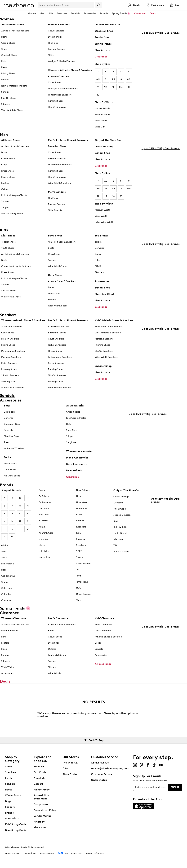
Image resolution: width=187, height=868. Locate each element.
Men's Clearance (58, 618)
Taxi (78, 570)
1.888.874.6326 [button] (100, 764)
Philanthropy (42, 791)
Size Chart (40, 829)
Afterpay (39, 823)
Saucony (81, 539)
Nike (97, 260)
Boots (4, 37)
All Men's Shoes (11, 140)
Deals (153, 13)
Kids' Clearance (104, 618)
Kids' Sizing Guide (16, 826)
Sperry (80, 557)
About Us (39, 780)
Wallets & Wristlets (14, 448)
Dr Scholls (44, 496)
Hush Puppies (120, 509)
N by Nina (44, 551)
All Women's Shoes (13, 24)
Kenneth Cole (46, 533)
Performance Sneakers (60, 95)
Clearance (101, 57)
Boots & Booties (10, 631)
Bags (7, 406)
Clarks (5, 582)
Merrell (42, 545)
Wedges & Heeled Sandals (62, 61)
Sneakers (11, 774)
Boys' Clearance (103, 625)
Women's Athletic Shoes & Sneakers (70, 70)
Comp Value (41, 806)
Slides (51, 55)
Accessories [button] (90, 13)
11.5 (129, 189)
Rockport (81, 527)
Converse (100, 248)
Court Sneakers (56, 339)
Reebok (80, 521)
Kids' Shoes (8, 236)
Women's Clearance (14, 618)
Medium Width (103, 115)
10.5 (121, 87)
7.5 (113, 79)
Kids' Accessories (77, 464)
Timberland (82, 582)
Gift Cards (40, 774)
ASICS (4, 558)
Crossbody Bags (12, 424)
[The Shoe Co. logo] (19, 5)
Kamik (42, 527)
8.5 (129, 79)
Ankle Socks (10, 464)
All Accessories (75, 406)
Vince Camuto (121, 552)
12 (98, 95)
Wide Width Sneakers (59, 183)
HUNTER (43, 521)
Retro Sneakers (9, 363)
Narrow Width (102, 108)
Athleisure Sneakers (58, 76)
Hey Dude (44, 515)
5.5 (121, 72)
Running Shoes (56, 101)
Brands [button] (104, 13)
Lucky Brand (120, 533)
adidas (98, 242)
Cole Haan (7, 588)
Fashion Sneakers (57, 159)
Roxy (79, 533)
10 (113, 87)
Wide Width (101, 121)
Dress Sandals (55, 37)
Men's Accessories (77, 458)
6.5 (98, 79)
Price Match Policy (45, 812)
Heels (4, 67)
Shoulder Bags (11, 436)
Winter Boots (13, 797)
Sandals (75, 13)
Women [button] (32, 13)
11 (129, 87)
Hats (69, 424)
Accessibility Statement (41, 799)
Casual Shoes (8, 43)
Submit (175, 789)
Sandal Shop (103, 37)
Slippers (5, 104)
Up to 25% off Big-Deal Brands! (161, 84)
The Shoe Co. (70, 764)
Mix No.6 (118, 539)
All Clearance (103, 664)
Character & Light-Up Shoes (16, 266)
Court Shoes (54, 82)
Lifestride (44, 539)
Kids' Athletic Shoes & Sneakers (114, 320)
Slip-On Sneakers (57, 107)
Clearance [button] (140, 13)
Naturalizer (45, 557)
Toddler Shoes (8, 242)
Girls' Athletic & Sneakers (108, 333)
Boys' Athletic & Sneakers (108, 327)
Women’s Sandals (59, 24)
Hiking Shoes (8, 73)
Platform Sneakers (11, 357)
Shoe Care (72, 430)
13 (106, 196)
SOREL (80, 551)
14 (114, 196)
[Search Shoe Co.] (66, 5)
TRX (115, 545)
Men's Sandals (57, 192)
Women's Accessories (79, 451)
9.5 (106, 87)
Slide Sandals (55, 210)
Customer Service (102, 776)
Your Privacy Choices (70, 855)
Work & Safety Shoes (12, 110)
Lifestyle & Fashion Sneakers (63, 89)
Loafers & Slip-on (57, 655)
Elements (118, 503)
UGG (79, 588)
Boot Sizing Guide (16, 832)
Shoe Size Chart (105, 294)
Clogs (4, 49)
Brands (9, 814)
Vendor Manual (43, 818)
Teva (78, 576)
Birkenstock (8, 564)
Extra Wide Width (104, 222)
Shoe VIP (39, 768)
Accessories (102, 281)
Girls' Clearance (103, 631)
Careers (38, 785)
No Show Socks (12, 476)
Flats (4, 61)
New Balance (83, 490)
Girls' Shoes (55, 275)
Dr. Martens (45, 502)
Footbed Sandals (57, 49)
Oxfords (5, 189)
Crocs (98, 254)
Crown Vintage (121, 497)
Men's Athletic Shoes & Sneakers (68, 140)
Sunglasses (72, 442)
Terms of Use (30, 855)
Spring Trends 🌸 (121, 13)
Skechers (100, 272)
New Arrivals (103, 50)
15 (121, 196)
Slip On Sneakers (104, 351)
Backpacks (10, 412)
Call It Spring (8, 576)
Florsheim (44, 508)
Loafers (5, 80)
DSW (65, 770)
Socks (7, 457)
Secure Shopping (47, 855)
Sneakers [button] (62, 13)
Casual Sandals (56, 31)
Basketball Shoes (57, 146)
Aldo (4, 552)
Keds (116, 521)
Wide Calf (100, 127)
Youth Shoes (8, 248)
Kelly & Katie (120, 527)
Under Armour (83, 594)
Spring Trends (103, 44)
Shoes (9, 768)
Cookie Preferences (95, 855)
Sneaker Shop (103, 366)
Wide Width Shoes (11, 297)
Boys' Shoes (55, 236)
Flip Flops (53, 43)
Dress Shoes (7, 171)
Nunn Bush (82, 508)
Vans (79, 600)
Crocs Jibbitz (73, 412)
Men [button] (42, 13)
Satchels (8, 430)
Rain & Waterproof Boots (14, 86)
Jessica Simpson (122, 515)
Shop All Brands (11, 490)
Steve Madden (84, 564)
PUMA (98, 266)
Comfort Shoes (9, 55)
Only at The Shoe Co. (108, 24)
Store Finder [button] (70, 776)
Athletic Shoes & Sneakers (15, 31)
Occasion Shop (104, 31)
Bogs (4, 570)
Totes (7, 442)
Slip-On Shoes (9, 98)
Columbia (6, 594)
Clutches (9, 418)
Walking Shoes (9, 382)
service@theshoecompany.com (110, 770)
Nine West (82, 502)
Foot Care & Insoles (76, 418)
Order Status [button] (99, 782)
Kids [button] (51, 13)
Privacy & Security (13, 855)
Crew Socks (10, 470)
